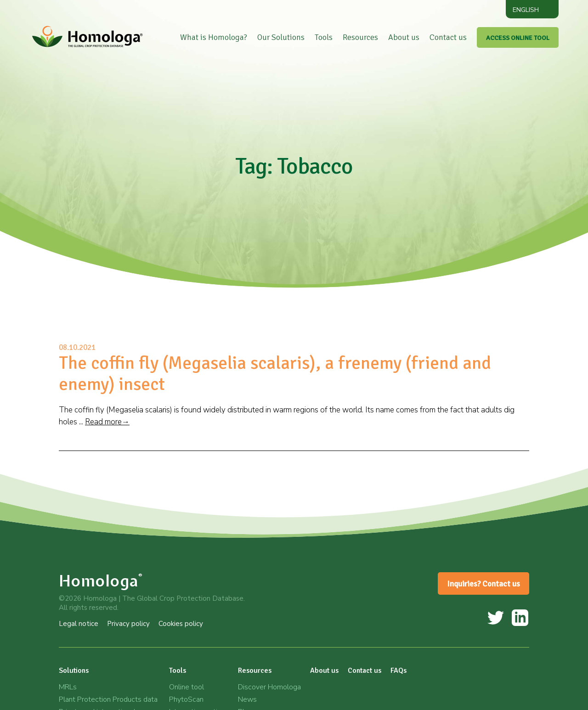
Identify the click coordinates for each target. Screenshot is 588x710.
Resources (360, 37)
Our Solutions (281, 37)
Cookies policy (181, 624)
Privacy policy (128, 624)
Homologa (101, 581)
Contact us (448, 37)
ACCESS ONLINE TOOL (518, 38)
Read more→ (107, 422)
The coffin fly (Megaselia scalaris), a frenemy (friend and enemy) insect (275, 374)
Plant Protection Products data (108, 699)
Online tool (187, 687)
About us (404, 37)
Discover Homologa (269, 687)
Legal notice (79, 624)
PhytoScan (186, 699)
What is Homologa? (214, 37)
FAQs (399, 671)
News (247, 699)
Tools (324, 37)
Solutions (74, 671)
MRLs (68, 687)
